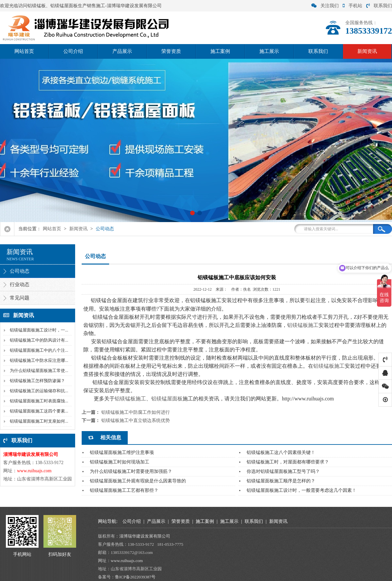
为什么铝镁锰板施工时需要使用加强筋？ (131, 471)
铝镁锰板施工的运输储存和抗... (39, 391)
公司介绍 (73, 51)
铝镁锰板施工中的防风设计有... (39, 340)
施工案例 (220, 51)
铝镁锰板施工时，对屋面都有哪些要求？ (288, 462)
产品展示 (122, 51)
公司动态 (105, 229)
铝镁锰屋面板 (167, 399)
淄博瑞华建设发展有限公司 (145, 536)
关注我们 (325, 6)
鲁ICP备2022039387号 (135, 577)
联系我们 (379, 6)
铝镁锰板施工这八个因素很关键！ (281, 452)
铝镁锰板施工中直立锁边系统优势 (136, 420)
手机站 (352, 6)
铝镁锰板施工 (303, 325)
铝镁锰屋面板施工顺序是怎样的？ (281, 481)
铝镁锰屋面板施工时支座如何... (39, 421)
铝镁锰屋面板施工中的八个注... (39, 350)
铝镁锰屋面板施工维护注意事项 (122, 452)
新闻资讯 (367, 51)
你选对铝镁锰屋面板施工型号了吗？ (283, 471)
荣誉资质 (171, 51)
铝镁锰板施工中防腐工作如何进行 (136, 412)
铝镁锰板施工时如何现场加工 (120, 462)
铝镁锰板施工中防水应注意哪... (39, 360)
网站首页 (24, 51)
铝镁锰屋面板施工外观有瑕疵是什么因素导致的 (138, 481)
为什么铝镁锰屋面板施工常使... (39, 371)
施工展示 (269, 51)
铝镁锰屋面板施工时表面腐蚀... (39, 401)
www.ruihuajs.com (127, 561)
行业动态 (20, 284)
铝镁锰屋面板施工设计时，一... (39, 330)
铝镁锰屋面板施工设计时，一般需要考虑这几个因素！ (302, 490)
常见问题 (20, 298)
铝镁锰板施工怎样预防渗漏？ (37, 381)
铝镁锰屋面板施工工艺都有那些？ (124, 490)
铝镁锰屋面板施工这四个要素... (39, 411)
